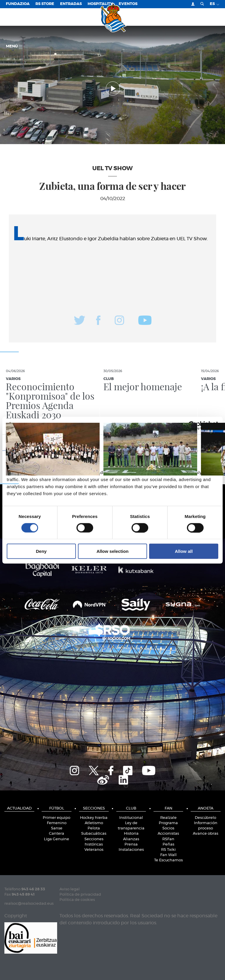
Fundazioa (18, 4)
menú (14, 47)
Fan (168, 808)
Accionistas (168, 834)
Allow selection (112, 551)
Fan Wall (168, 855)
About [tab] (186, 442)
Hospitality (100, 4)
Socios (168, 828)
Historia (131, 834)
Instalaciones (131, 850)
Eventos (128, 4)
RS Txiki (168, 850)
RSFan (168, 839)
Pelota (94, 828)
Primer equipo (57, 818)
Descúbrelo (206, 818)
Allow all (184, 551)
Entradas (71, 4)
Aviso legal (70, 889)
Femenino (57, 823)
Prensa (131, 844)
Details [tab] (112, 442)
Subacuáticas (94, 834)
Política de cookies (77, 900)
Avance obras (206, 834)
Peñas (168, 844)
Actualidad (19, 808)
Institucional (131, 818)
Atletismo (94, 823)
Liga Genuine (57, 839)
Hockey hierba (94, 818)
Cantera (57, 834)
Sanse (57, 828)
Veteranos (94, 850)
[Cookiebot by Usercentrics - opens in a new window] (193, 425)
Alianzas (131, 839)
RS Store (45, 4)
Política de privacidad (80, 895)
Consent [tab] (39, 442)
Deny (41, 551)
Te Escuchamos (168, 860)
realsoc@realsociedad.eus (29, 904)
